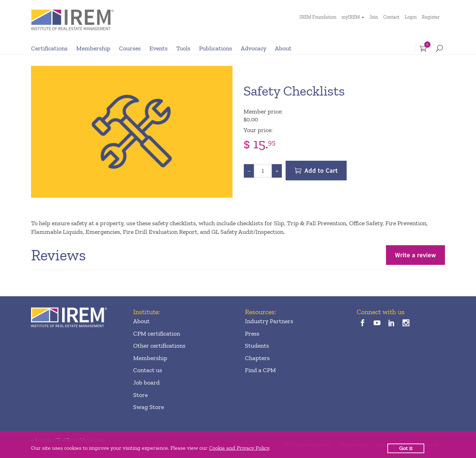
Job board (146, 382)
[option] (132, 132)
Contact (391, 17)
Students (257, 346)
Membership (93, 48)
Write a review (415, 255)
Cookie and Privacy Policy (239, 448)
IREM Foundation (318, 17)
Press (252, 333)
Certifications (49, 48)
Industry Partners (269, 321)
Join (374, 17)
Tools (183, 48)
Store (140, 395)
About (283, 48)
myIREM (351, 17)
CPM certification (157, 333)
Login (411, 17)
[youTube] (377, 324)
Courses (130, 48)
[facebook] (362, 324)
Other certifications (159, 346)
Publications (216, 48)
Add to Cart (321, 171)
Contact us (148, 370)
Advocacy (254, 48)
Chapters (257, 358)
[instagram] (406, 324)
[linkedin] (392, 324)
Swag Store (148, 407)
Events (158, 48)
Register (431, 17)
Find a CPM (260, 370)
